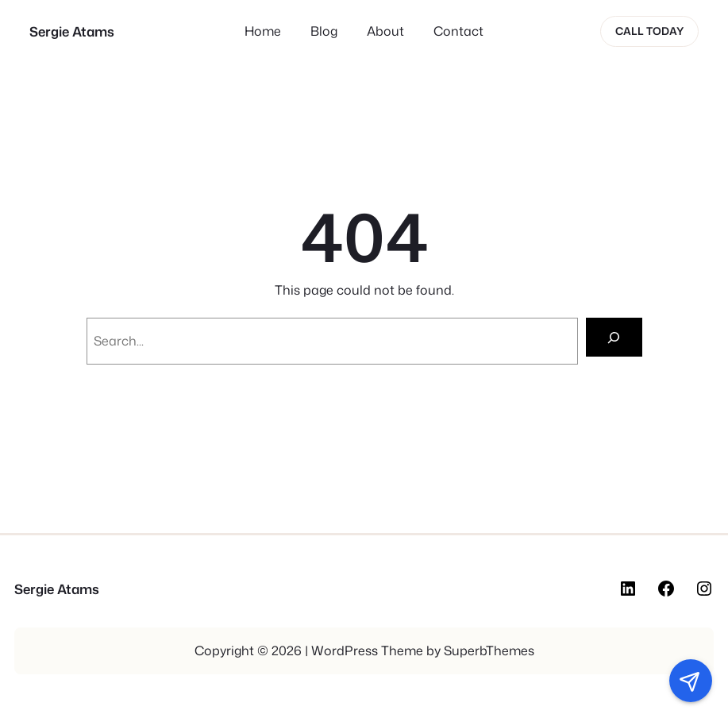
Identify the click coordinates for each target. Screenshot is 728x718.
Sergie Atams (72, 31)
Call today (649, 31)
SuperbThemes (489, 650)
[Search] (614, 337)
